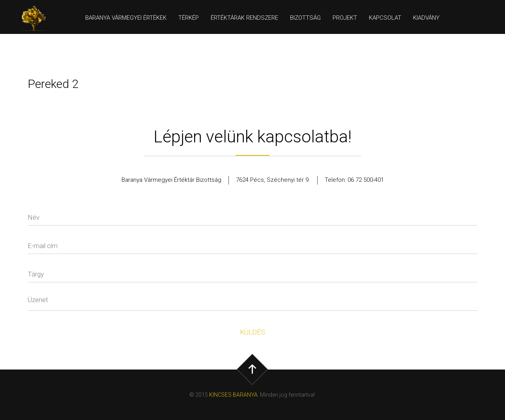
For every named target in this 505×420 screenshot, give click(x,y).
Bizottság (305, 18)
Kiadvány (426, 18)
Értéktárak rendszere (244, 18)
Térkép (189, 18)
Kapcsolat (385, 18)
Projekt (345, 18)
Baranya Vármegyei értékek (126, 18)
